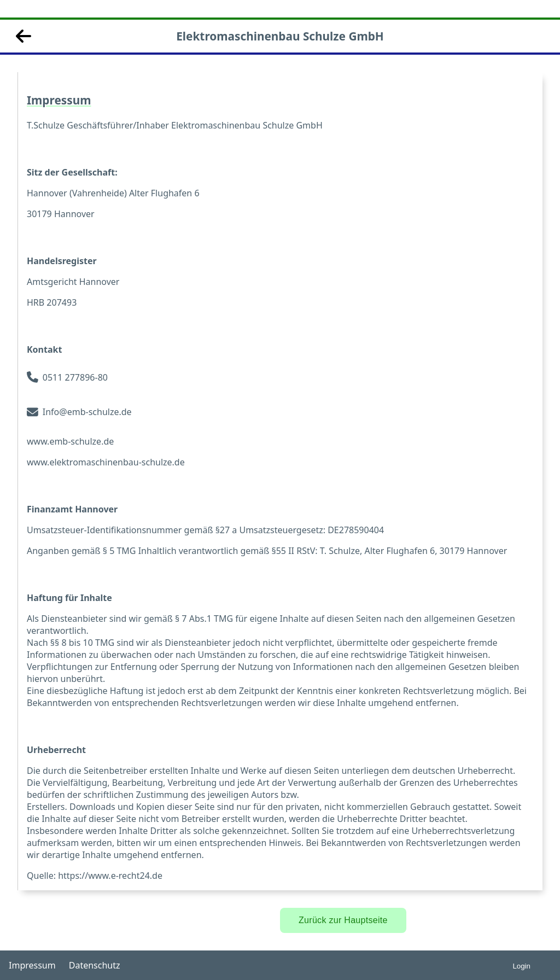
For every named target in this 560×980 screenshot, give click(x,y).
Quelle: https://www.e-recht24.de (95, 876)
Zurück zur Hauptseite (343, 920)
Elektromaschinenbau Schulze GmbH (280, 36)
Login (521, 966)
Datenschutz (95, 965)
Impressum (32, 965)
